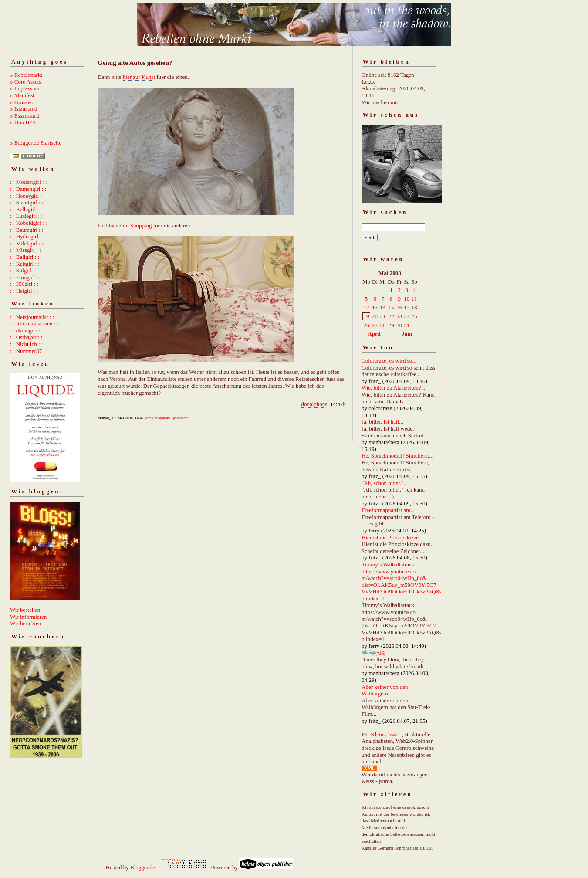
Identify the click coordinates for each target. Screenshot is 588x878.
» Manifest (22, 95)
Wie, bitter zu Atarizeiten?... (393, 388)
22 (391, 316)
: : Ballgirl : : (25, 257)
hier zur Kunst (139, 77)
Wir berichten (25, 623)
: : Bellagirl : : (26, 209)
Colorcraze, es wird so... (389, 361)
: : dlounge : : (25, 331)
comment (182, 418)
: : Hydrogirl (24, 236)
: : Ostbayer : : (26, 337)
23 (399, 316)
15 (391, 307)
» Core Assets (26, 82)
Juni (407, 334)
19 (367, 316)
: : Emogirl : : (25, 277)
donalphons (314, 404)
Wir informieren (28, 617)
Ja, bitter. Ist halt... (382, 422)
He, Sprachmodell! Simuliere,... (397, 456)
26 (367, 325)
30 (399, 325)
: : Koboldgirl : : (29, 223)
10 (407, 299)
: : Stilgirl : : (24, 270)
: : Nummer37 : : (29, 351)
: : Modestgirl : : (29, 182)
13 (375, 307)
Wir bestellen (25, 610)
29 (391, 325)
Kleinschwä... (386, 734)
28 (383, 325)
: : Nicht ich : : (26, 344)
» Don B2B (23, 122)
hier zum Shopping (130, 225)
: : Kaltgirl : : (25, 264)
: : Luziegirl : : (26, 216)
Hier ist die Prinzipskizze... (392, 537)
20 (375, 316)
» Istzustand (24, 109)
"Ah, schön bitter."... (385, 483)
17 (407, 307)
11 (414, 299)
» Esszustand (25, 116)
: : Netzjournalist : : (32, 317)
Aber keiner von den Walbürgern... (385, 690)
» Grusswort (24, 102)
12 (367, 307)
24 (407, 316)
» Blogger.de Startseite (36, 143)
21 (383, 316)
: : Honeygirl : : (27, 196)
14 (383, 307)
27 (375, 325)
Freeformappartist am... (388, 510)
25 (414, 316)
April (374, 334)
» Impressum (25, 88)
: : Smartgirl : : (27, 202)
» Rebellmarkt (26, 75)
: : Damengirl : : (28, 189)
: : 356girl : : (24, 284)
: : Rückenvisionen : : (34, 324)
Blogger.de (143, 867)
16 (399, 307)
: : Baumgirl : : (27, 230)
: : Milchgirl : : (27, 243)
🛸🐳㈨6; (373, 653)
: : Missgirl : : (25, 250)
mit (394, 102)
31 (407, 325)
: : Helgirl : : (24, 291)
